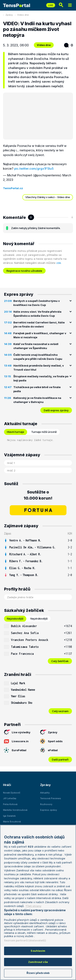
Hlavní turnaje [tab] (16, 432)
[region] (38, 902)
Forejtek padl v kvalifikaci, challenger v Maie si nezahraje (40, 335)
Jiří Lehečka (10, 798)
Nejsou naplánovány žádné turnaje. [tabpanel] (31, 440)
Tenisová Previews (51, 798)
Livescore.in (16, 741)
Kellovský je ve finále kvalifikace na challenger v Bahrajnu (37, 400)
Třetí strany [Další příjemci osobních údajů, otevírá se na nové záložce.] (33, 906)
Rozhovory (46, 804)
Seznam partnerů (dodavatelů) (25, 940)
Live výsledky (17, 732)
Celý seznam (60, 711)
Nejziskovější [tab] (15, 619)
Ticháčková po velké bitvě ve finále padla (37, 389)
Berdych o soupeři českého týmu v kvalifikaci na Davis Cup (37, 303)
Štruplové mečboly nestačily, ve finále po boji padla (41, 378)
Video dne (23, 15)
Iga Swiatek (9, 816)
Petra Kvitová (10, 804)
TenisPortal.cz (13, 188)
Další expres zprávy (56, 410)
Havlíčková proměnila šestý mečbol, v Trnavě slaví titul (39, 368)
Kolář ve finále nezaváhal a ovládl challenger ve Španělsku (36, 346)
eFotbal (49, 750)
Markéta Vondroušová (15, 810)
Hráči (7, 785)
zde (59, 263)
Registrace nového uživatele (24, 271)
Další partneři (60, 760)
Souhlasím (38, 951)
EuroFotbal (15, 750)
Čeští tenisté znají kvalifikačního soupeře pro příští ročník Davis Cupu (38, 357)
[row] (38, 540)
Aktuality (45, 793)
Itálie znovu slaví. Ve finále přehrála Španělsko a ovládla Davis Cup (37, 314)
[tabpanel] (38, 643)
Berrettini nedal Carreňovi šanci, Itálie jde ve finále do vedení (39, 324)
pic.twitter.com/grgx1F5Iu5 (34, 169)
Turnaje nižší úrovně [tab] (44, 432)
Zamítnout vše (38, 962)
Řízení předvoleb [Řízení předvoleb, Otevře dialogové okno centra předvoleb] (38, 973)
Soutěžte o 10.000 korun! (38, 495)
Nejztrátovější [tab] (39, 619)
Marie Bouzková (12, 822)
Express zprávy (49, 810)
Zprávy (9, 15)
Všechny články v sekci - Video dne (48, 197)
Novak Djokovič (12, 793)
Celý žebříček (60, 661)
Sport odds (51, 741)
